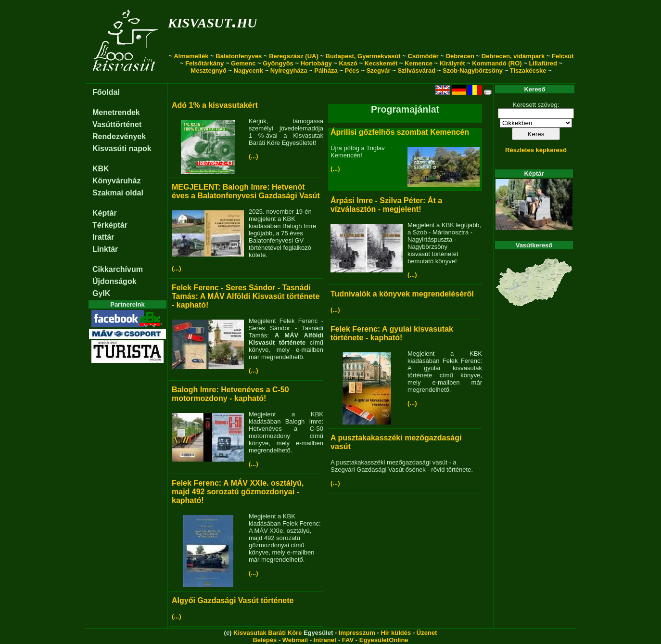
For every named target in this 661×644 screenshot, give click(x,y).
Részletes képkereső (536, 150)
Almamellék (191, 56)
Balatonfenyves (239, 56)
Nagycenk (248, 71)
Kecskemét (381, 63)
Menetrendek (116, 112)
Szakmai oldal (118, 193)
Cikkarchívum (118, 269)
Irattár (103, 237)
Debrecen (460, 56)
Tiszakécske (528, 71)
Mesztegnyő (208, 71)
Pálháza (326, 71)
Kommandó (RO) (497, 63)
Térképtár (110, 225)
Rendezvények (119, 136)
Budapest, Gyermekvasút (363, 56)
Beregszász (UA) (294, 56)
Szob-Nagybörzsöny (473, 71)
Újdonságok (114, 281)
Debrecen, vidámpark (513, 56)
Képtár (105, 213)
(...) (254, 156)
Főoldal (106, 92)
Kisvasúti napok (122, 148)
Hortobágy (316, 63)
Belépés (265, 640)
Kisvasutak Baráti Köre (267, 633)
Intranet (325, 640)
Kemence (419, 63)
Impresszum (357, 633)
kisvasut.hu (212, 21)
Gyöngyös (278, 63)
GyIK (101, 293)
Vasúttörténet (117, 124)
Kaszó (348, 63)
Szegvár (379, 71)
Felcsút (563, 56)
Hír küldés (396, 633)
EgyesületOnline (384, 640)
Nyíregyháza (289, 71)
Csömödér (423, 56)
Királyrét (452, 63)
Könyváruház (116, 181)
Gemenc (243, 63)
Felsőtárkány (204, 63)
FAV (348, 640)
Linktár (105, 249)
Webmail (295, 640)
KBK (101, 169)
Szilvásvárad (416, 71)
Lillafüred (543, 63)
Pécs (352, 71)
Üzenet (427, 633)
